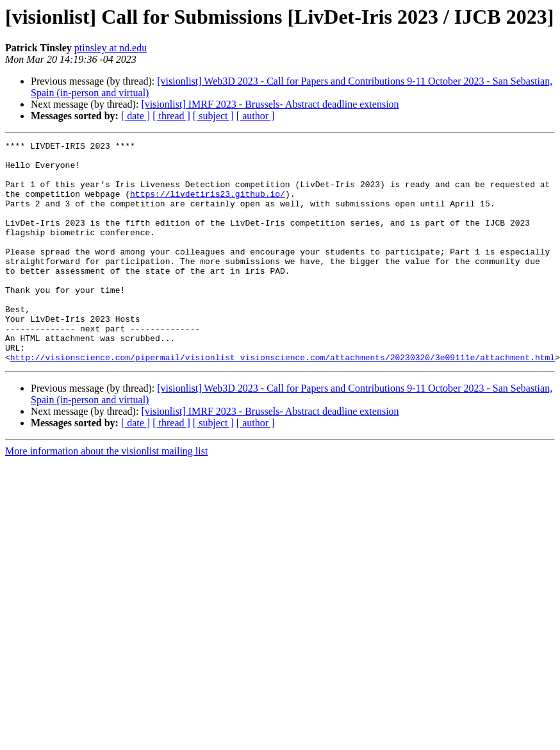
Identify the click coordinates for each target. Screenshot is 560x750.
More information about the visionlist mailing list (106, 495)
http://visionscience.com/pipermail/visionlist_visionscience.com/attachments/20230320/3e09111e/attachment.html (283, 401)
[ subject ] (213, 116)
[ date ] (136, 116)
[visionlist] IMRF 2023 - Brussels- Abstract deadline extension (270, 104)
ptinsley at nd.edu (111, 48)
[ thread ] (171, 116)
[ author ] (256, 116)
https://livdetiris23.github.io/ (208, 205)
